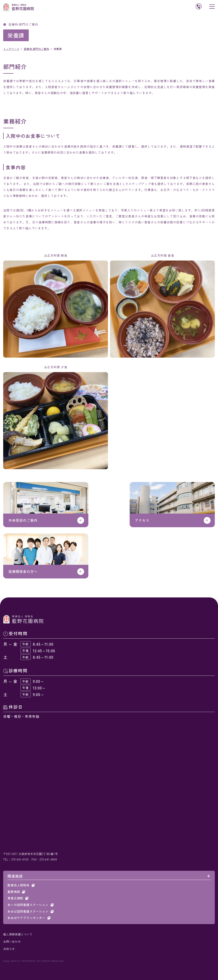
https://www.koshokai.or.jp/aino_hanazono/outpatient (46, 505)
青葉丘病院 (15, 898)
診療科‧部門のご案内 (36, 49)
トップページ (11, 49)
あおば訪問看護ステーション (28, 911)
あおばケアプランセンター (26, 918)
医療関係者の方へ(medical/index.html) (46, 556)
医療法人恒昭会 (19, 885)
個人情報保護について (18, 934)
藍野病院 (14, 892)
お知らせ (9, 949)
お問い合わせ (12, 941)
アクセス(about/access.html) (172, 505)
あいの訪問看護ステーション (28, 905)
